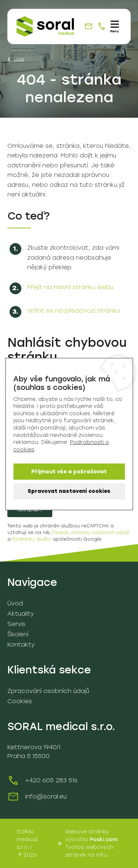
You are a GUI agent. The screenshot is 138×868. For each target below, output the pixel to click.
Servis (16, 624)
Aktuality (21, 614)
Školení (18, 634)
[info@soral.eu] (89, 26)
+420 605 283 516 (51, 780)
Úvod (19, 59)
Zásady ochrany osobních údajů (90, 533)
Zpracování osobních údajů (48, 691)
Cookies (20, 701)
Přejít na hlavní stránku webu (70, 287)
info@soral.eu (46, 796)
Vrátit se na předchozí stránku (74, 311)
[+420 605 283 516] (101, 26)
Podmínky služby (32, 539)
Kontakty (21, 645)
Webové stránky (87, 832)
